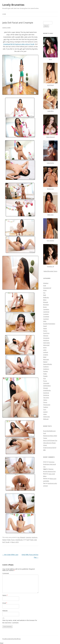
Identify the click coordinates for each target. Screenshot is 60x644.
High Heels (46, 343)
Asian (45, 290)
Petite (9, 540)
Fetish (45, 328)
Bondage (46, 305)
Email (5, 603)
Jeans (45, 347)
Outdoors (46, 369)
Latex (45, 350)
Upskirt (45, 412)
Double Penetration (49, 324)
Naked (4, 540)
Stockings (46, 395)
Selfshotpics (47, 386)
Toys (45, 409)
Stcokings (46, 393)
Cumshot (28, 537)
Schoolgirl (46, 383)
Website (5, 611)
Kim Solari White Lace (10, 555)
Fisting (45, 331)
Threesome (47, 405)
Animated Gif (47, 288)
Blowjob (23, 537)
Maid (45, 357)
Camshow (46, 312)
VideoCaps (47, 417)
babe (32, 540)
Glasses (46, 336)
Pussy (13, 540)
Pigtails (45, 376)
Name (5, 595)
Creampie (46, 316)
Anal (45, 286)
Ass (19, 537)
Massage (46, 359)
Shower (46, 388)
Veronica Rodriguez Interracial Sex (50, 464)
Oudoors (46, 367)
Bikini (45, 300)
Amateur (46, 283)
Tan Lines (46, 398)
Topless (46, 407)
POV (45, 378)
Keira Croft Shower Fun (50, 440)
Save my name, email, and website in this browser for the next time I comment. (20, 622)
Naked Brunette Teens (50, 271)
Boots (45, 307)
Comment (6, 573)
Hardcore (34, 537)
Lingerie (46, 355)
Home (4, 14)
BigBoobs (46, 297)
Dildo (45, 321)
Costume (46, 314)
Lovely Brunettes (13, 5)
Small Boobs (19, 540)
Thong (45, 402)
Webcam (46, 419)
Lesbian (46, 352)
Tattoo (45, 400)
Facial (45, 326)
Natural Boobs (48, 364)
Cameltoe (46, 309)
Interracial (46, 345)
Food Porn (46, 333)
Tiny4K (7, 542)
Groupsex (46, 338)
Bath (45, 295)
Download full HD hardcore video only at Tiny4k (19, 44)
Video (45, 414)
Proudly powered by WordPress (11, 639)
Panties (46, 371)
